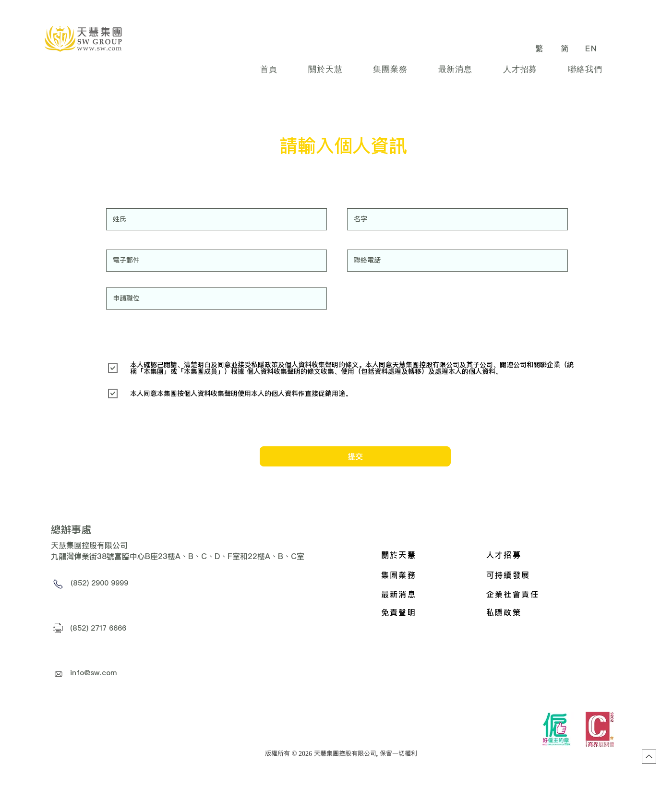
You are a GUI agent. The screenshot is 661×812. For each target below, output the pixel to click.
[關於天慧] (429, 555)
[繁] (541, 48)
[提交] (355, 456)
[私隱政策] (534, 612)
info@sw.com (94, 673)
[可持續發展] (550, 575)
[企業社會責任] (534, 594)
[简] (566, 48)
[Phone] (58, 584)
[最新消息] (429, 594)
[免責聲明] (429, 612)
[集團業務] (429, 575)
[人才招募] (535, 555)
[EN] (593, 48)
